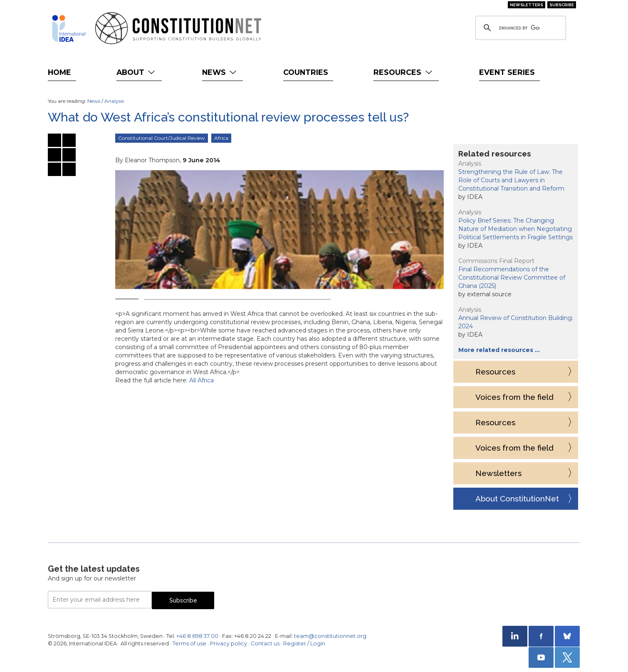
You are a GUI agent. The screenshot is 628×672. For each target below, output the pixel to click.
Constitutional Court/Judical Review (162, 138)
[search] (519, 28)
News (220, 72)
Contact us (265, 643)
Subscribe (562, 5)
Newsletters (527, 5)
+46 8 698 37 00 (197, 636)
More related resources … (499, 350)
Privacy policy (229, 643)
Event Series (507, 72)
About (137, 72)
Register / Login (304, 643)
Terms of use (189, 643)
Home (59, 72)
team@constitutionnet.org (330, 636)
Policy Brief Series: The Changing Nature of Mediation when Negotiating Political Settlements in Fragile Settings (516, 229)
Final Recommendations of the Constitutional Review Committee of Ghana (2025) (512, 278)
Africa (221, 138)
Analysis (114, 101)
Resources (404, 72)
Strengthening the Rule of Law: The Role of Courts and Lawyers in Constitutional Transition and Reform (511, 180)
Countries (306, 72)
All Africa (202, 380)
